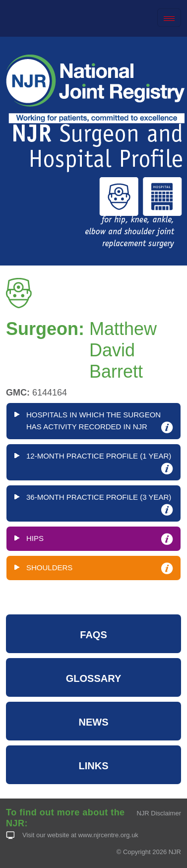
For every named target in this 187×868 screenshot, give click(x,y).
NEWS (94, 722)
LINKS (94, 766)
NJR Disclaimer (159, 813)
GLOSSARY (94, 678)
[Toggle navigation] (169, 18)
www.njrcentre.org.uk (108, 835)
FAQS (93, 635)
